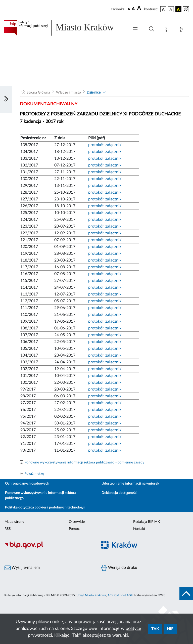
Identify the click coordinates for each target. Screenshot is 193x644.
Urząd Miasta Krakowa (91, 595)
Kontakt (139, 529)
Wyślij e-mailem (22, 568)
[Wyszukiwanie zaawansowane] (152, 29)
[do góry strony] (186, 593)
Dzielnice (94, 93)
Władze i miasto (68, 93)
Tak (155, 629)
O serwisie (77, 522)
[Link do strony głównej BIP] (64, 28)
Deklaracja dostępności (119, 493)
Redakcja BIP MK (147, 522)
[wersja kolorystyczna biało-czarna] (171, 9)
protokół (96, 145)
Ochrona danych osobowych (27, 484)
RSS (8, 529)
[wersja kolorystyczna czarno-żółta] (178, 9)
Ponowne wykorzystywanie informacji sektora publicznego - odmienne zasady (84, 462)
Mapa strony (14, 522)
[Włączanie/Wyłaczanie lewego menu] (6, 99)
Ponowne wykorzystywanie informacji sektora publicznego (41, 496)
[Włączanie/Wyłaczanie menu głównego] (135, 30)
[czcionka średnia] (133, 9)
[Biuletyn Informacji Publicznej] (48, 548)
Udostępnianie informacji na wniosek (130, 484)
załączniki (114, 145)
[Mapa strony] (167, 30)
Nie (170, 629)
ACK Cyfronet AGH (120, 595)
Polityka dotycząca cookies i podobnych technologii (45, 507)
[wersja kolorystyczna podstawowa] (163, 9)
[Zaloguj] (182, 30)
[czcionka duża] (140, 9)
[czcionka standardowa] (129, 9)
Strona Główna (38, 93)
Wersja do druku (119, 568)
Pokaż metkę (34, 474)
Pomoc (74, 529)
